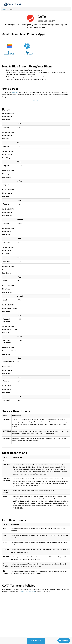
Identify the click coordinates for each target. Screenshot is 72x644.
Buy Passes (36, 641)
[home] (13, 4)
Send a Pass (15, 92)
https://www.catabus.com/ (27, 592)
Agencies (5, 9)
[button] (65, 4)
